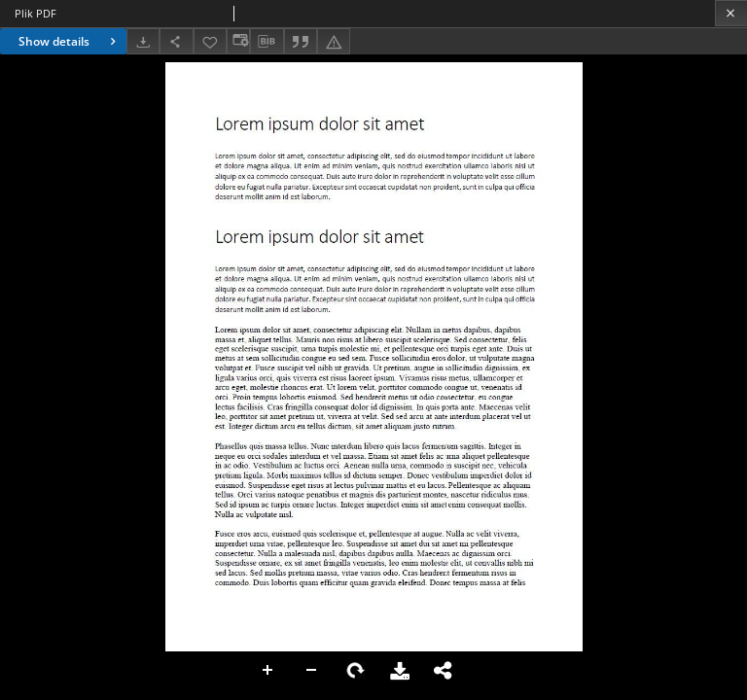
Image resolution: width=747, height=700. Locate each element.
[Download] (143, 41)
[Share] (176, 41)
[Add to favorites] (210, 41)
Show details (70, 41)
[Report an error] (334, 41)
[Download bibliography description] (267, 42)
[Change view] (238, 41)
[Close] (731, 13)
